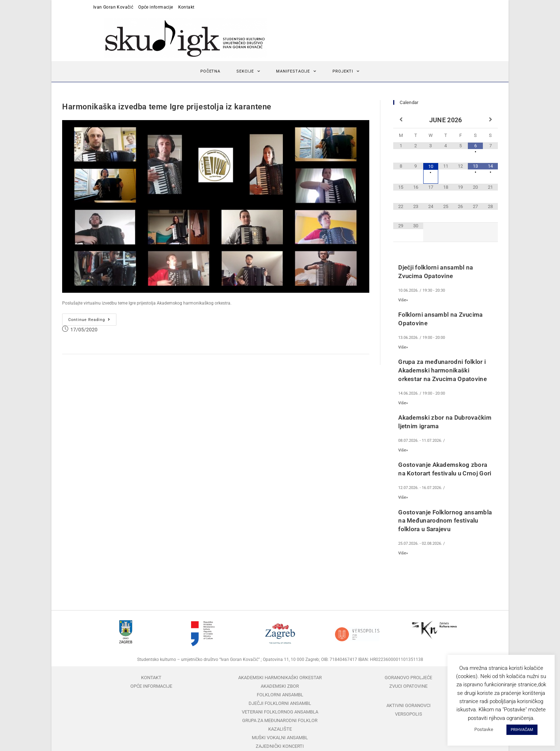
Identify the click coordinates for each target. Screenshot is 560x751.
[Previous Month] (401, 117)
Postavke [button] (484, 729)
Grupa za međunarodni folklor (280, 717)
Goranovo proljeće (408, 674)
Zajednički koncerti (280, 743)
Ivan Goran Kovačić (113, 7)
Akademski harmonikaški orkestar (280, 674)
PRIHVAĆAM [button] (522, 730)
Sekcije (248, 68)
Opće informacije (156, 7)
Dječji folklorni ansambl (280, 700)
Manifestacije (296, 68)
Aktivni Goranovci (409, 702)
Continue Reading (92, 315)
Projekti (346, 68)
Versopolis (409, 711)
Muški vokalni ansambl (280, 734)
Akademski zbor (280, 683)
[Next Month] (490, 117)
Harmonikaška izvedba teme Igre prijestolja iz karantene (167, 103)
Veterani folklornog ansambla (280, 709)
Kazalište (280, 726)
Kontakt (186, 7)
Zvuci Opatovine (408, 683)
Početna (210, 68)
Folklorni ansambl (280, 691)
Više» (403, 297)
